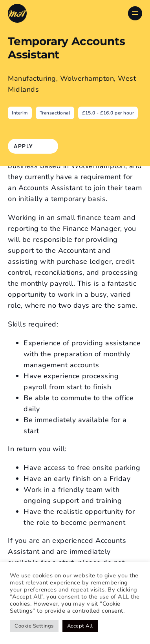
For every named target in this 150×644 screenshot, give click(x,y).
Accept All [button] (80, 626)
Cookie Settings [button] (34, 626)
